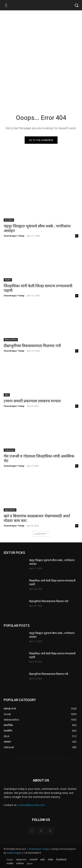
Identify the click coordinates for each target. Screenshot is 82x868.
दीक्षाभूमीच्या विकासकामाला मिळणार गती (32, 346)
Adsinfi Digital (14, 853)
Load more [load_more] (41, 534)
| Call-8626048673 (31, 853)
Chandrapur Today (14, 236)
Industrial (9, 450)
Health (8, 280)
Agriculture (10, 510)
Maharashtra (11, 340)
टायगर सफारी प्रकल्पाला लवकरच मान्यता (32, 401)
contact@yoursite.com (31, 805)
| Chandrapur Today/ (38, 849)
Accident (9, 220)
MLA (7, 395)
